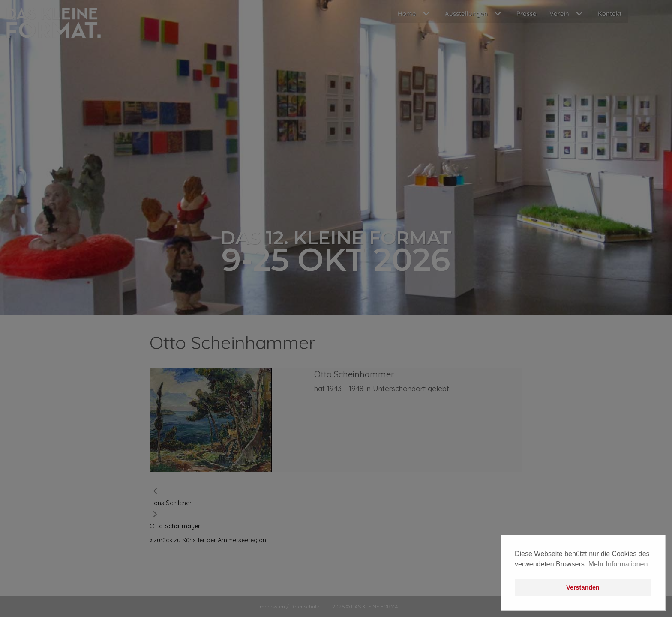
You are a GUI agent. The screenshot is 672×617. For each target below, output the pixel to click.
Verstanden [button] (583, 587)
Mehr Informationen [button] (618, 564)
